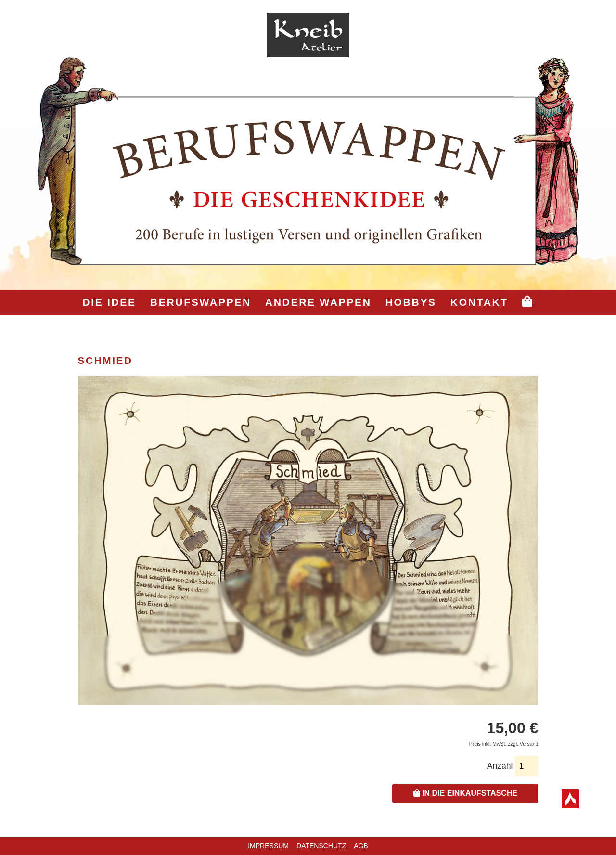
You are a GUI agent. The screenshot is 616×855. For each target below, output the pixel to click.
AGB (361, 846)
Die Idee (109, 302)
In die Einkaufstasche (465, 793)
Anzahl (500, 766)
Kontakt (479, 302)
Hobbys (411, 302)
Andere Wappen (318, 302)
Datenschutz (321, 846)
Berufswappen (201, 302)
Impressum (268, 846)
